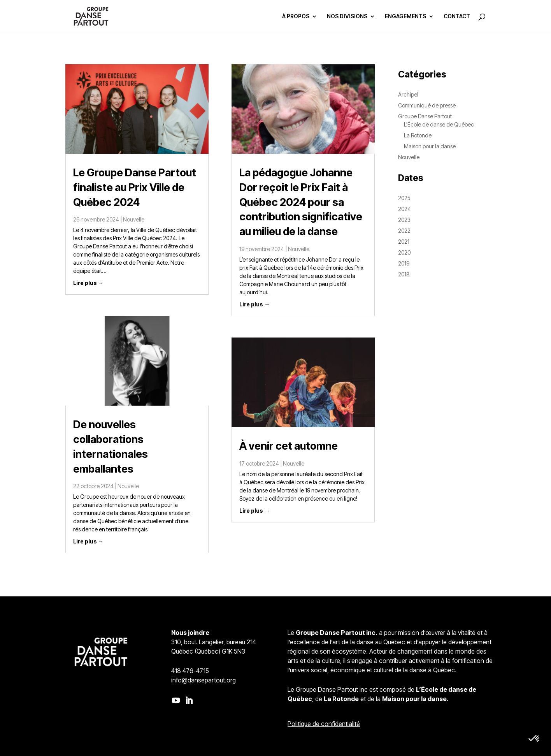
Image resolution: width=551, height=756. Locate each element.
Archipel (408, 94)
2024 (404, 209)
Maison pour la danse (430, 146)
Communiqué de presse (427, 105)
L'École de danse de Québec (439, 124)
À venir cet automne (289, 446)
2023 (404, 220)
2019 (404, 263)
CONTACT (457, 17)
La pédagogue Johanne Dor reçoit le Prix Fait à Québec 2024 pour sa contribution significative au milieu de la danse (301, 202)
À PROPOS (296, 17)
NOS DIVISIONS (347, 17)
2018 (404, 274)
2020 (404, 252)
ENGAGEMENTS (405, 17)
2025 (404, 198)
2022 (404, 231)
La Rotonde (418, 135)
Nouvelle (134, 219)
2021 (404, 242)
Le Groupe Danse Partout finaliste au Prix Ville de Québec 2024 (135, 187)
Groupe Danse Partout (425, 116)
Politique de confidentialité (324, 724)
